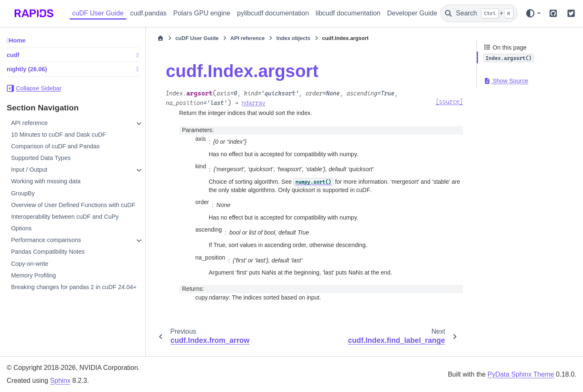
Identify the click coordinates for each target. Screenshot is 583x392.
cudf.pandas (149, 13)
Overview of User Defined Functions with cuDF (73, 205)
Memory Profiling (33, 275)
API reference (29, 123)
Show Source (506, 81)
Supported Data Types (41, 158)
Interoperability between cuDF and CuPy (65, 217)
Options (21, 228)
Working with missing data (46, 181)
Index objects (293, 38)
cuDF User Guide (98, 13)
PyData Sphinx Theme (521, 374)
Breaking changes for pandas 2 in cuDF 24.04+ (74, 287)
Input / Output (29, 170)
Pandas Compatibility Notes (48, 252)
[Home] (160, 38)
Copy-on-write (30, 264)
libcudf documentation (348, 13)
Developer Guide (412, 13)
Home (17, 40)
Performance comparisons (46, 240)
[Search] (479, 13)
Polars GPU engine (202, 13)
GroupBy (23, 193)
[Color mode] (533, 13)
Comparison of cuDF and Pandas (55, 146)
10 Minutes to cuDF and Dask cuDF (58, 135)
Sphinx (60, 381)
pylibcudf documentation (273, 13)
